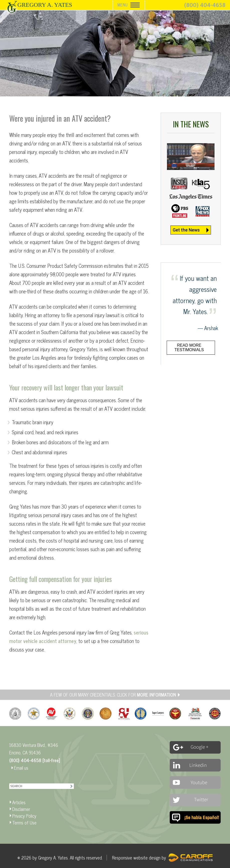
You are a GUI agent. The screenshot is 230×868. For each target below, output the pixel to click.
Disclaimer (21, 809)
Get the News (186, 230)
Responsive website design (136, 857)
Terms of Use (24, 822)
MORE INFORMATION (156, 695)
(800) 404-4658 (205, 5)
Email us (21, 768)
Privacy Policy (24, 816)
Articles (19, 802)
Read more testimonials (189, 348)
